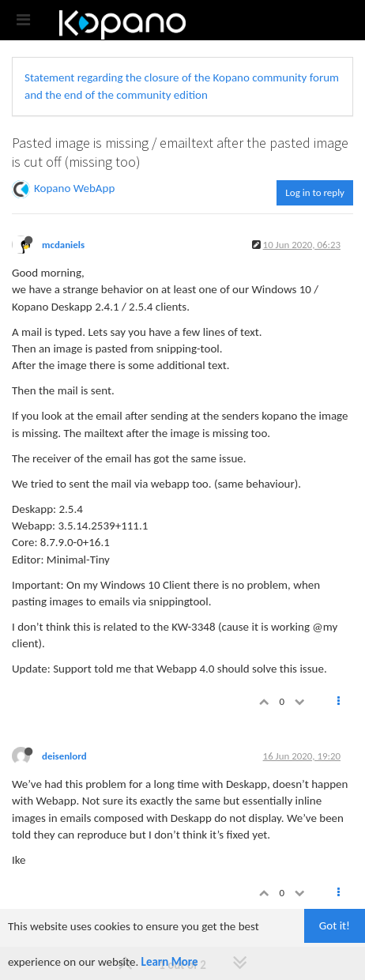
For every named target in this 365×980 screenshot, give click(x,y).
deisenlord (64, 756)
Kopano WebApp (74, 188)
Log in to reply (315, 192)
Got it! (335, 925)
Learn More (170, 962)
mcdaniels (63, 245)
